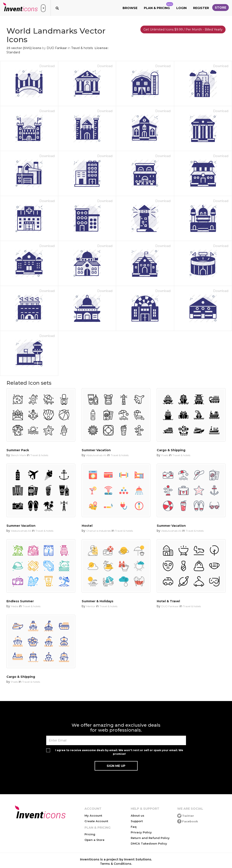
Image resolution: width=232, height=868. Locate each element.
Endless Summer (20, 601)
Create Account (96, 821)
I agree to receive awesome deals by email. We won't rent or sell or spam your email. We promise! (119, 752)
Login (181, 8)
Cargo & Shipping (171, 450)
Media (15, 606)
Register (201, 8)
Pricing (90, 834)
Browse (130, 8)
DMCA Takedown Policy (149, 843)
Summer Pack (18, 450)
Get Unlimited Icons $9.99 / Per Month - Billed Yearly (183, 29)
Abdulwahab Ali (96, 455)
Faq (134, 827)
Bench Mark (18, 455)
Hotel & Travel (168, 601)
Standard (13, 52)
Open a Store (94, 840)
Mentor (91, 606)
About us (138, 815)
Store (220, 8)
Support (137, 821)
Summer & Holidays (98, 601)
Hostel (87, 526)
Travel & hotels (82, 48)
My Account (93, 815)
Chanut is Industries (98, 531)
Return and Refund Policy (150, 838)
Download (47, 66)
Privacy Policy (141, 832)
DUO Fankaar (57, 48)
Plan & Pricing (158, 6)
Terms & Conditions (116, 864)
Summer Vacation (96, 450)
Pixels (165, 455)
